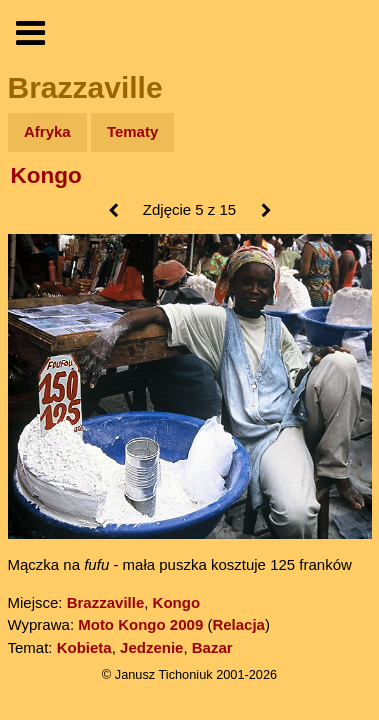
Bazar (212, 647)
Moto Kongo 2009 (140, 624)
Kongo (46, 175)
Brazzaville (106, 602)
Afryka (47, 131)
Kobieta (84, 647)
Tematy (132, 131)
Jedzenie (151, 647)
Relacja (238, 624)
